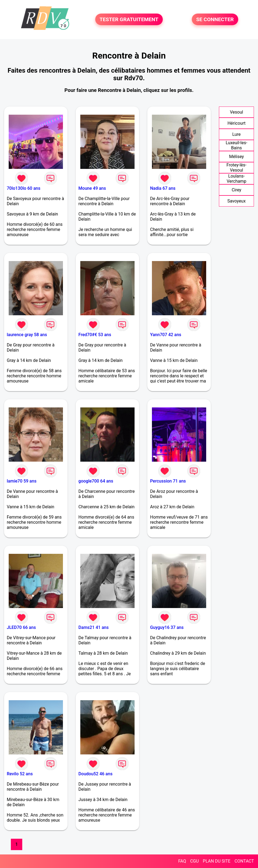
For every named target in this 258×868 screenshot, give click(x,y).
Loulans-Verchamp (236, 179)
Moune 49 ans (92, 188)
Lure (236, 134)
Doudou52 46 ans (95, 774)
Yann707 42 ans (166, 335)
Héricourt (236, 123)
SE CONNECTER (215, 19)
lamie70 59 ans (22, 481)
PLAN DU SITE (217, 861)
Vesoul (236, 112)
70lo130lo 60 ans (24, 188)
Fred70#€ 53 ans (95, 335)
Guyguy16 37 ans (167, 627)
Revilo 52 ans (20, 774)
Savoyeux (236, 201)
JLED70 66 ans (21, 627)
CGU (195, 861)
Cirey (237, 190)
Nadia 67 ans (163, 188)
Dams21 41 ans (93, 627)
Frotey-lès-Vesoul (237, 168)
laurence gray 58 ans (27, 335)
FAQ (182, 861)
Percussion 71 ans (168, 481)
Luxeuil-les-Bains (236, 145)
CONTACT (244, 861)
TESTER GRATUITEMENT (129, 19)
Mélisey (236, 157)
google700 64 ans (96, 481)
